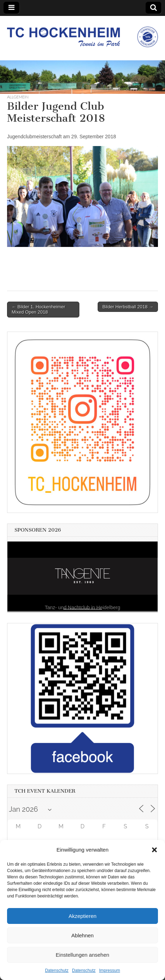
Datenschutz (57, 970)
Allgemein (18, 97)
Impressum (109, 970)
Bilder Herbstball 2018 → (128, 307)
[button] (154, 850)
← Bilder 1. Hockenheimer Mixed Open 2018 (38, 310)
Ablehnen (82, 935)
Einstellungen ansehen (82, 955)
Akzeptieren (82, 916)
